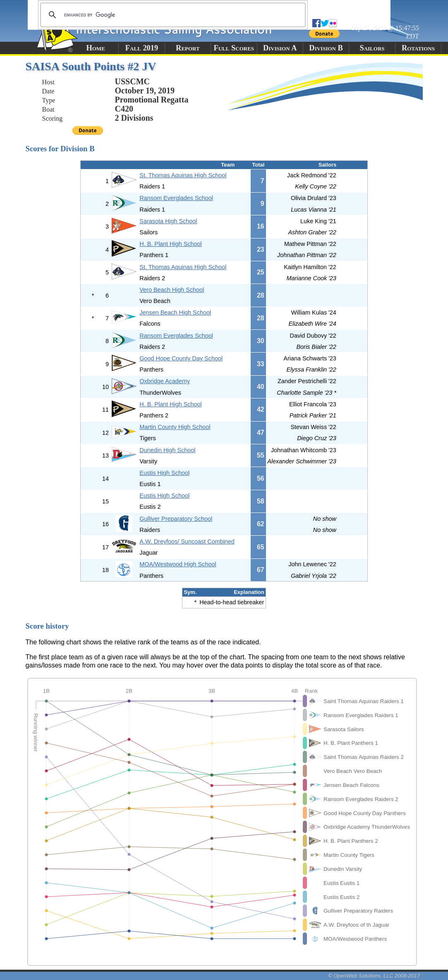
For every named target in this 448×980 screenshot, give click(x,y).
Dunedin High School (167, 450)
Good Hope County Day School (181, 358)
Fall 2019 (142, 48)
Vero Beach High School (172, 290)
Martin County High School (175, 427)
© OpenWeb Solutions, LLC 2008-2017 (374, 976)
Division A (280, 48)
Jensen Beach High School (175, 312)
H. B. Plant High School (170, 244)
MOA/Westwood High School (178, 564)
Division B (326, 48)
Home (95, 48)
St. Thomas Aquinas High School (183, 175)
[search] (172, 15)
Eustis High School (164, 473)
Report (188, 48)
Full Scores (234, 48)
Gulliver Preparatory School (176, 519)
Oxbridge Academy (165, 381)
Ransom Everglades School (176, 198)
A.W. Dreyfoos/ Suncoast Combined (187, 541)
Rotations (418, 48)
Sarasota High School (168, 221)
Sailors (372, 48)
